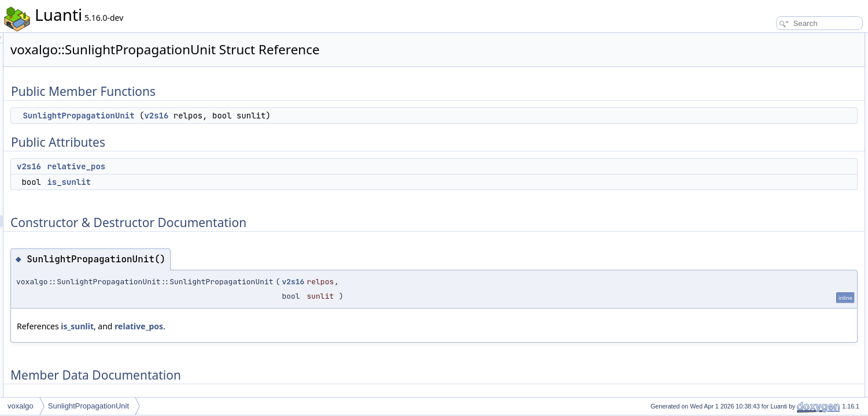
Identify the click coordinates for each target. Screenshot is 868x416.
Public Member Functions (778, 39)
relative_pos (221, 166)
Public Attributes (764, 65)
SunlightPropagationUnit (223, 116)
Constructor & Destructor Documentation (801, 103)
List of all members (768, 166)
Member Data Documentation (784, 128)
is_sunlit (213, 182)
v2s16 (301, 116)
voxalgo (21, 406)
